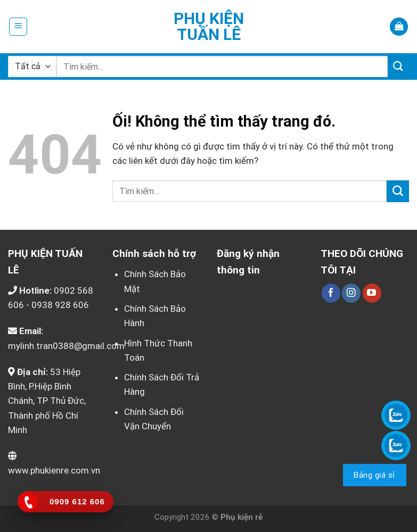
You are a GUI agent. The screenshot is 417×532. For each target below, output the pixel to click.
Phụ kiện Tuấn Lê (209, 27)
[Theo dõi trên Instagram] (351, 293)
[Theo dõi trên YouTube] (372, 293)
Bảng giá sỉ (374, 475)
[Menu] (18, 27)
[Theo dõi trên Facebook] (331, 293)
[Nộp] (398, 66)
